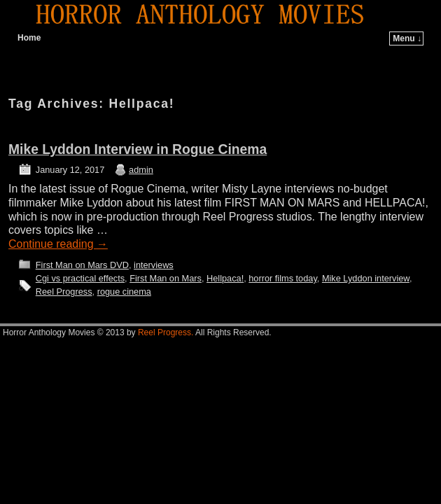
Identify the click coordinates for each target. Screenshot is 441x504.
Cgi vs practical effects (80, 278)
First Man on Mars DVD (82, 265)
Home (29, 38)
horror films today (283, 278)
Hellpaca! (225, 278)
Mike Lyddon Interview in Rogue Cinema (138, 149)
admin (141, 170)
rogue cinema (124, 292)
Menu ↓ (407, 38)
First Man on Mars (166, 278)
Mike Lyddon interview (366, 278)
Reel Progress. (166, 332)
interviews (154, 265)
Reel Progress (64, 292)
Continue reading (58, 244)
